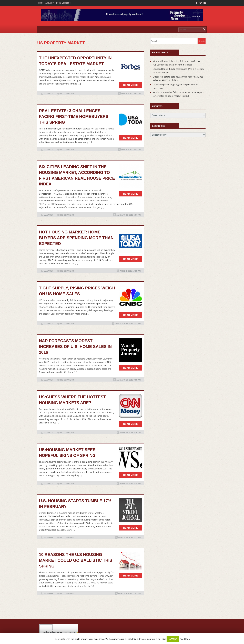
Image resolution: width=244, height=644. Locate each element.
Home (41, 3)
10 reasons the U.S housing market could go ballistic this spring (76, 560)
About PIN (50, 3)
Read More (185, 639)
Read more (130, 85)
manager (49, 94)
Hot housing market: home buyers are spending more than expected (76, 238)
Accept (173, 639)
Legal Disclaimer (64, 3)
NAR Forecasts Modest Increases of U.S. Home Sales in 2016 (75, 347)
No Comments (67, 94)
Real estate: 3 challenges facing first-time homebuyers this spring (74, 116)
